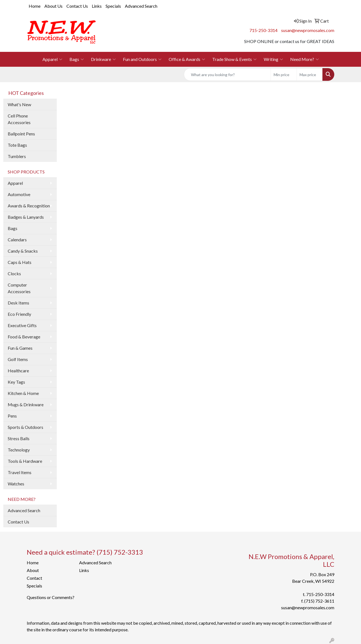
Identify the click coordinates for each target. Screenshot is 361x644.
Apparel (52, 59)
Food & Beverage (24, 337)
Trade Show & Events (234, 59)
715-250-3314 (263, 30)
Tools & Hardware (25, 461)
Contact (34, 578)
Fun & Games (20, 348)
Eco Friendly (19, 314)
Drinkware (103, 59)
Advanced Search (141, 6)
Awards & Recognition (29, 206)
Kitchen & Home (23, 393)
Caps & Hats (20, 262)
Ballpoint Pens (21, 134)
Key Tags (16, 382)
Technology (19, 450)
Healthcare (18, 371)
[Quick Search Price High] (310, 74)
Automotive (19, 194)
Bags (77, 59)
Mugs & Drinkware (26, 404)
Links (97, 6)
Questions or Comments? (51, 597)
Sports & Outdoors (25, 427)
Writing (273, 59)
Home (35, 6)
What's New (19, 104)
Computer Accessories (19, 288)
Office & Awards (187, 59)
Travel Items (20, 472)
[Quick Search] (227, 74)
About (33, 570)
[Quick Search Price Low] (284, 74)
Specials (113, 6)
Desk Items (18, 303)
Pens (12, 416)
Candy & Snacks (23, 251)
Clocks (14, 273)
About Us (53, 6)
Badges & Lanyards (26, 217)
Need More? (305, 59)
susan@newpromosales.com (308, 30)
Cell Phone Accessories (19, 119)
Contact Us (77, 6)
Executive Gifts (22, 325)
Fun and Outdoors (142, 59)
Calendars (17, 240)
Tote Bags (17, 145)
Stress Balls (19, 438)
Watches (16, 484)
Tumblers (17, 156)
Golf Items (18, 359)
